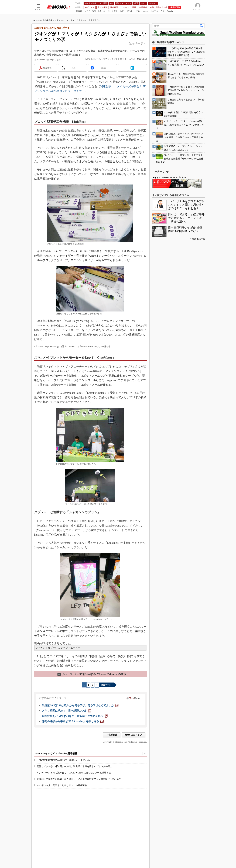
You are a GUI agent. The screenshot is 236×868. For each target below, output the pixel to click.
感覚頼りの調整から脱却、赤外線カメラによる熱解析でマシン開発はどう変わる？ (79, 779)
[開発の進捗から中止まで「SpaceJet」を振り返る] (73, 721)
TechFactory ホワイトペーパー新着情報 (56, 754)
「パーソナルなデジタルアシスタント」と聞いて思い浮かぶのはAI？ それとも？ (186, 205)
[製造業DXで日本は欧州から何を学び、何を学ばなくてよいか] (80, 705)
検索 (202, 26)
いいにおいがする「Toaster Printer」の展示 (92, 674)
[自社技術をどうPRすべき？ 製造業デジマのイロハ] (75, 716)
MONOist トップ (133, 735)
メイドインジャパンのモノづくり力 (169, 177)
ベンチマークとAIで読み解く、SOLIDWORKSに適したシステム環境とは (74, 773)
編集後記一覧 (199, 239)
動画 (37, 643)
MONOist (37, 20)
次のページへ (107, 685)
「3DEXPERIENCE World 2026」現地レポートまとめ (63, 760)
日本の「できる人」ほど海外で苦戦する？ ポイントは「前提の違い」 (186, 218)
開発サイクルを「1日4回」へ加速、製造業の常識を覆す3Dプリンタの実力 (75, 766)
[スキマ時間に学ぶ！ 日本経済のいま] (66, 711)
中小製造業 (48, 20)
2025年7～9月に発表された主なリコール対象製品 (62, 785)
